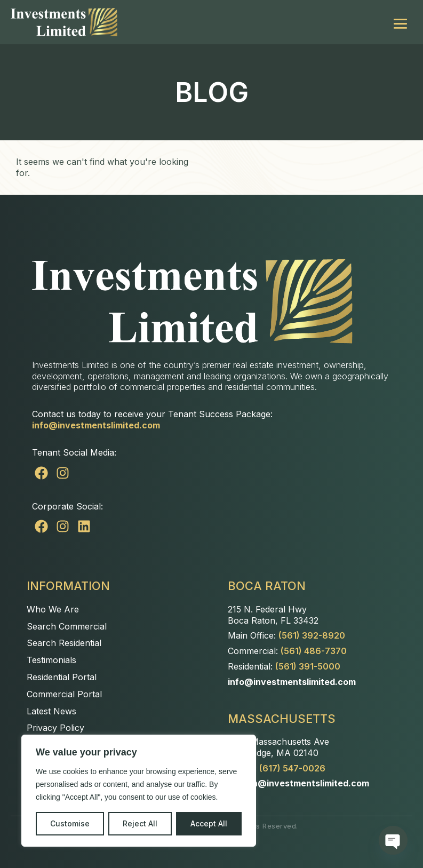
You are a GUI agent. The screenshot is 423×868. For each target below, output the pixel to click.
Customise (70, 823)
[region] (139, 791)
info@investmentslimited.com (96, 425)
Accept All (209, 823)
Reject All (140, 823)
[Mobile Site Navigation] (400, 22)
